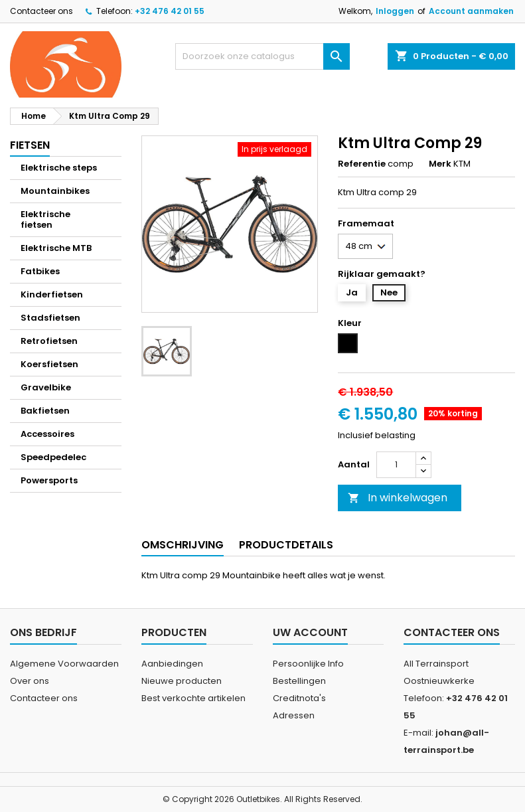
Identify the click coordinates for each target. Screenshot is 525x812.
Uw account (310, 632)
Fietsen (30, 145)
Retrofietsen (49, 341)
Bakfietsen (45, 411)
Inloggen (395, 11)
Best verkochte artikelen (193, 698)
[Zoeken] (263, 56)
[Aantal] (396, 465)
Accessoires (47, 434)
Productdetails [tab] (286, 545)
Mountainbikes (55, 191)
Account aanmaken (471, 11)
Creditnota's (299, 698)
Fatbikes (40, 271)
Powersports (49, 480)
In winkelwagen (398, 498)
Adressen (294, 715)
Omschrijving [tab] (183, 545)
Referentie (362, 164)
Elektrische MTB (56, 248)
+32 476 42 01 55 (170, 11)
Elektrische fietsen (45, 219)
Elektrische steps (59, 168)
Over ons (30, 681)
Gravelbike (46, 387)
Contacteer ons (41, 11)
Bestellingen (299, 681)
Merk (440, 164)
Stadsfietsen (50, 318)
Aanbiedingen (172, 664)
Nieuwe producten (182, 681)
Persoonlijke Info (308, 664)
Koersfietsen (49, 364)
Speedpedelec (53, 457)
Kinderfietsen (52, 294)
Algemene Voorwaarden (64, 664)
